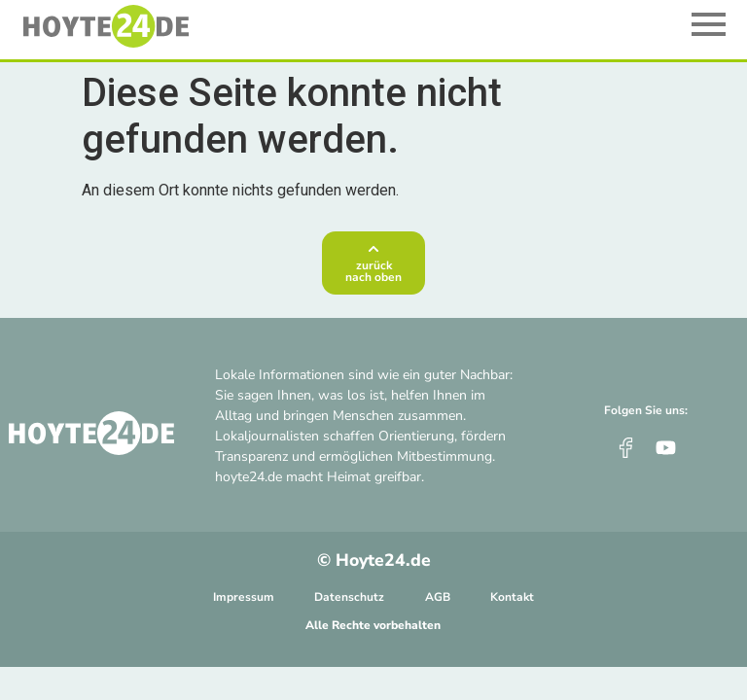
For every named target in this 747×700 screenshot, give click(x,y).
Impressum (244, 597)
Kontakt (512, 597)
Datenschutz (349, 597)
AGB (438, 597)
